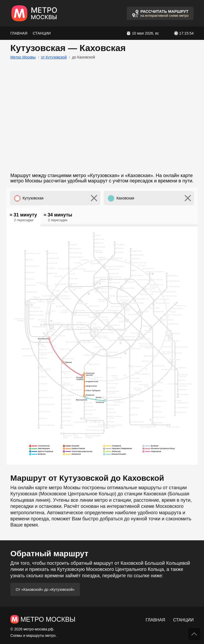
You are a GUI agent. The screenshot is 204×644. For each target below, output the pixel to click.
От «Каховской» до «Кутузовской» (45, 589)
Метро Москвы (23, 57)
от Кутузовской (54, 57)
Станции (42, 33)
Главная (19, 33)
